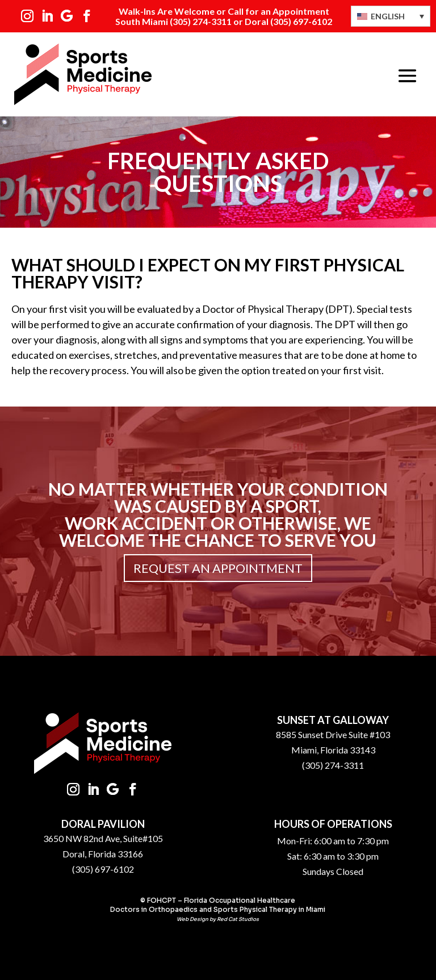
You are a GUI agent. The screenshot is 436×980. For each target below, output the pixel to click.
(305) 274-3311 (201, 21)
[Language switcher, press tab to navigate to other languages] (391, 16)
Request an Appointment (218, 568)
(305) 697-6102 (103, 869)
